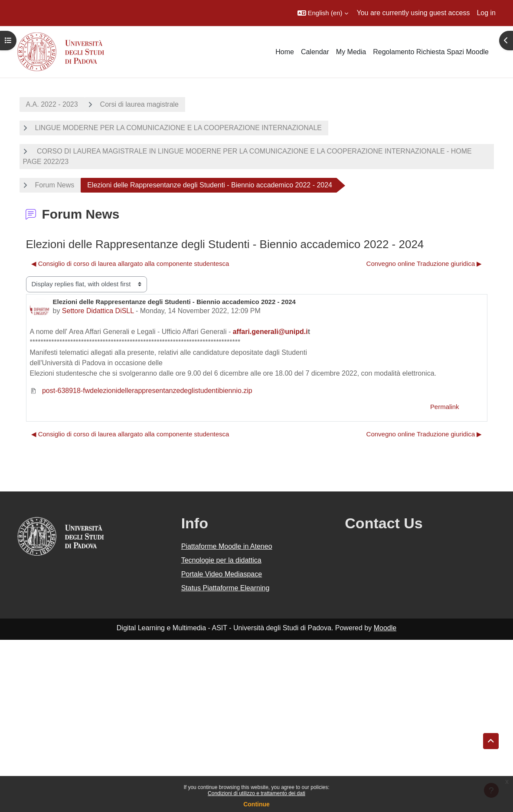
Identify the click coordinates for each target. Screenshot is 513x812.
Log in (486, 13)
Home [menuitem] (285, 52)
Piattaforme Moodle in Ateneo (227, 546)
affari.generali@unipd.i (270, 332)
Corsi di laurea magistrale (139, 104)
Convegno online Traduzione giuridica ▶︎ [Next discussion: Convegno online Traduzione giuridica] (424, 264)
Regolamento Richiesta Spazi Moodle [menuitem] (431, 52)
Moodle (385, 628)
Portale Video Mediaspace (222, 574)
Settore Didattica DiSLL (98, 311)
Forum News (55, 185)
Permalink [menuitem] (445, 407)
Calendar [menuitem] (315, 52)
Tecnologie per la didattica (221, 560)
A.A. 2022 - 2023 (52, 104)
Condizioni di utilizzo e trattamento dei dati (256, 793)
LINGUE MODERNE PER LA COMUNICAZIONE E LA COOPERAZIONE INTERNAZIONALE (178, 128)
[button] (323, 13)
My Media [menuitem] (351, 52)
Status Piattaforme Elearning (225, 588)
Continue (256, 804)
